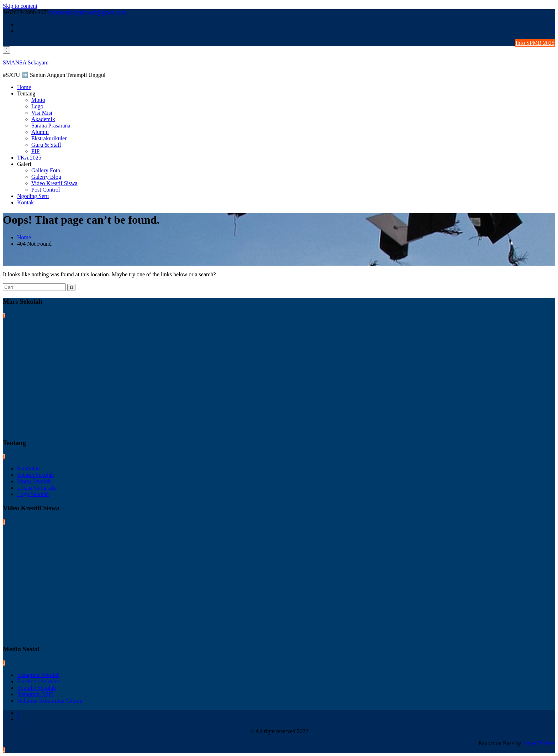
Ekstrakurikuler (49, 138)
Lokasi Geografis (37, 488)
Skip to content (20, 6)
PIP (35, 151)
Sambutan (28, 468)
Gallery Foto (46, 170)
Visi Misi (42, 113)
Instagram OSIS (35, 694)
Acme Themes (539, 743)
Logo (37, 106)
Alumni (40, 132)
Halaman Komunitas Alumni (50, 701)
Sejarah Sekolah (36, 475)
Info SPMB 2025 (535, 43)
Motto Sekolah (34, 481)
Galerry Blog (46, 177)
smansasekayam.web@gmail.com (88, 12)
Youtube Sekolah (36, 688)
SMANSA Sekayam (26, 62)
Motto (38, 100)
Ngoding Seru (33, 196)
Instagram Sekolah (38, 675)
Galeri (24, 164)
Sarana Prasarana (51, 126)
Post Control (46, 190)
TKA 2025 (29, 158)
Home (24, 87)
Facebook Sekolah (38, 681)
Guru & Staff (46, 145)
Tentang (26, 93)
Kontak (25, 202)
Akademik (43, 119)
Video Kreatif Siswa (54, 183)
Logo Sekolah (33, 494)
